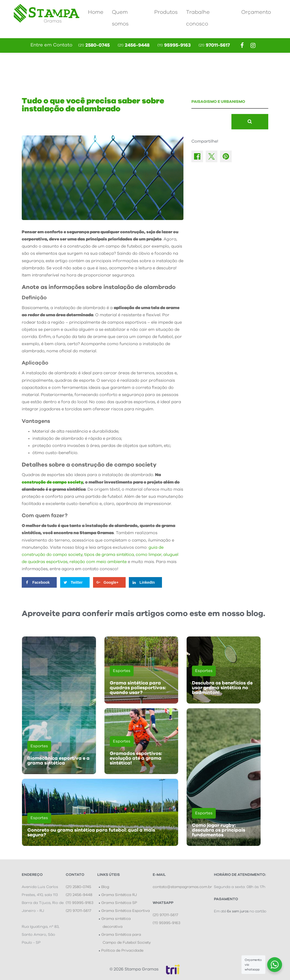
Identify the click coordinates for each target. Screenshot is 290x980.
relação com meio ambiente (98, 562)
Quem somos (120, 18)
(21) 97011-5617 (78, 911)
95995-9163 (174, 45)
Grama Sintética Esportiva (126, 911)
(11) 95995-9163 (80, 903)
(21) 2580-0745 (78, 887)
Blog (105, 887)
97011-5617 (214, 45)
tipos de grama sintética (109, 555)
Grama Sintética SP (119, 903)
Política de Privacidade (122, 951)
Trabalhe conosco (198, 18)
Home (96, 12)
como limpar (149, 555)
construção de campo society (52, 482)
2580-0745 (94, 45)
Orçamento (256, 12)
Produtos (166, 12)
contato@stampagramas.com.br (182, 887)
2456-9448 (134, 45)
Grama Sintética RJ (119, 895)
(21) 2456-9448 (79, 895)
